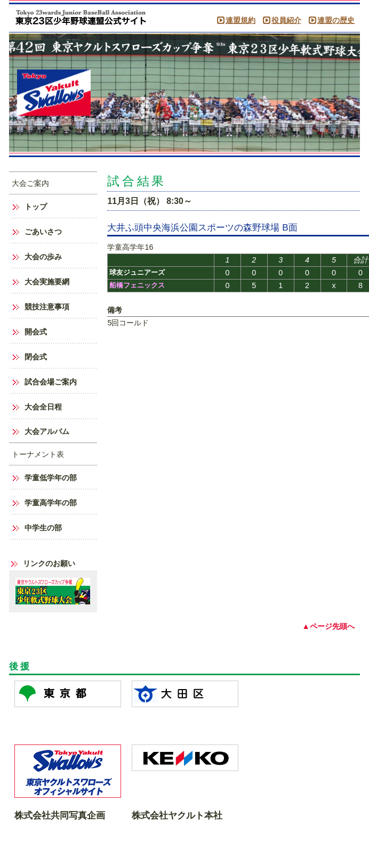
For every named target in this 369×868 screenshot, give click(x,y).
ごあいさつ (43, 232)
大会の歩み (43, 257)
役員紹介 (286, 20)
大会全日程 (43, 407)
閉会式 (36, 357)
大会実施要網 (47, 282)
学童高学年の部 (51, 503)
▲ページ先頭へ (328, 626)
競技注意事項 (47, 307)
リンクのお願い (49, 563)
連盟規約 (240, 20)
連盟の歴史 (336, 20)
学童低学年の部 (51, 478)
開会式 (36, 332)
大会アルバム (47, 431)
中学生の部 (43, 528)
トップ (36, 207)
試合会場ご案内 (51, 382)
